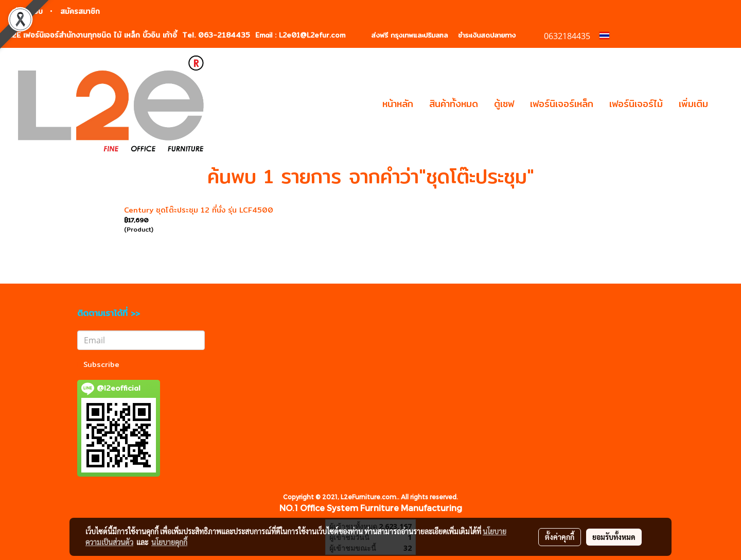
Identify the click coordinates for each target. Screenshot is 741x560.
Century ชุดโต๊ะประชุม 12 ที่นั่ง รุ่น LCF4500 (199, 210)
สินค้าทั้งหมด (454, 104)
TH (611, 36)
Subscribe (101, 364)
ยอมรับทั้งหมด (614, 537)
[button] (725, 104)
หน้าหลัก (398, 104)
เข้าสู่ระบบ (27, 11)
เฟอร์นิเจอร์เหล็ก (562, 104)
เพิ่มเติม (693, 104)
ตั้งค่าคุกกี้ (560, 537)
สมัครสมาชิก (80, 11)
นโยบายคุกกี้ (169, 542)
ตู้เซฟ (504, 104)
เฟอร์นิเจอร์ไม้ (636, 104)
